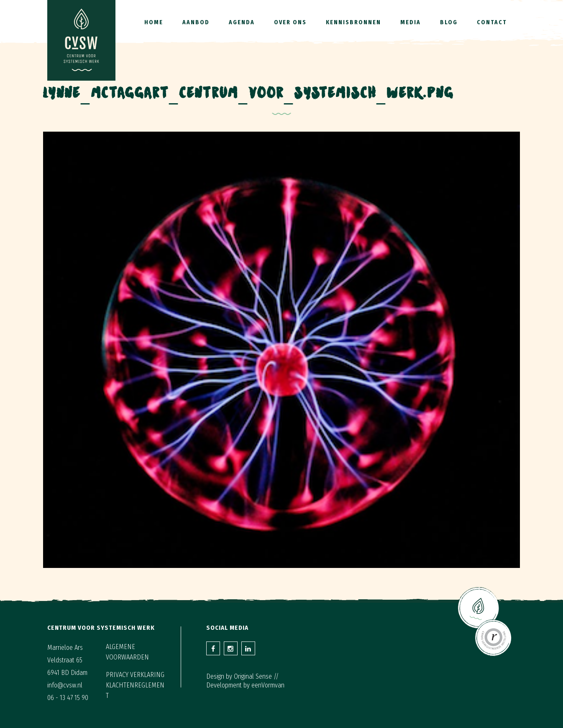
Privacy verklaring (135, 675)
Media (411, 22)
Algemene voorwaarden (127, 652)
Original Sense (253, 676)
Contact (492, 22)
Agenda (242, 22)
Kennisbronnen (353, 22)
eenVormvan (268, 685)
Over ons (290, 22)
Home (154, 22)
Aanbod (196, 22)
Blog (449, 22)
